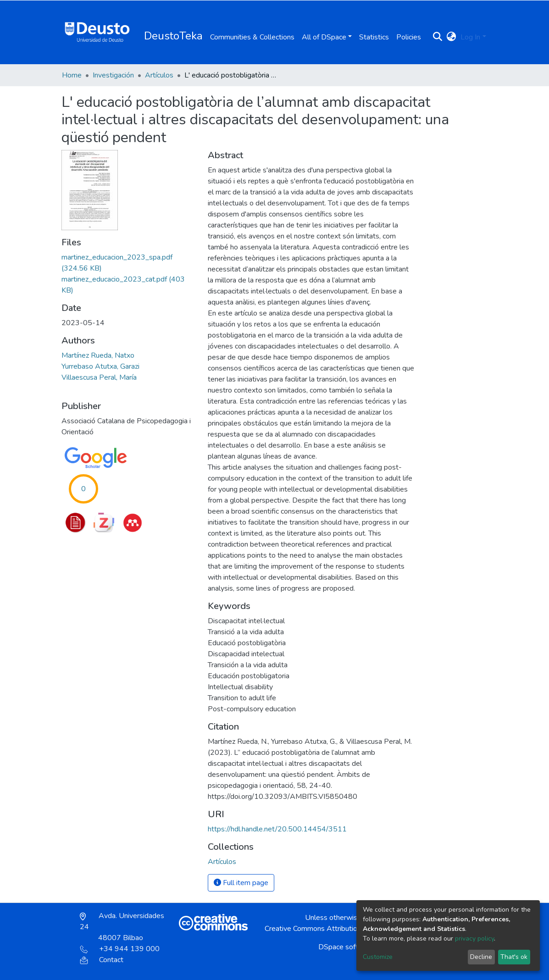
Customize (378, 957)
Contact (102, 960)
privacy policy (474, 938)
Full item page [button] (241, 883)
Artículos (159, 75)
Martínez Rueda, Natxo (98, 355)
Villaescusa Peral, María (99, 377)
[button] (451, 37)
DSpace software (346, 947)
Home (72, 75)
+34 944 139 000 (120, 949)
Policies (409, 37)
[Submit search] (437, 37)
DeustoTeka (173, 36)
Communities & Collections (252, 37)
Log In (470, 37)
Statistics (374, 37)
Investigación (113, 75)
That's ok (514, 957)
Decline (481, 957)
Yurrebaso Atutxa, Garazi (100, 366)
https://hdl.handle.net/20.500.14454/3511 (277, 829)
